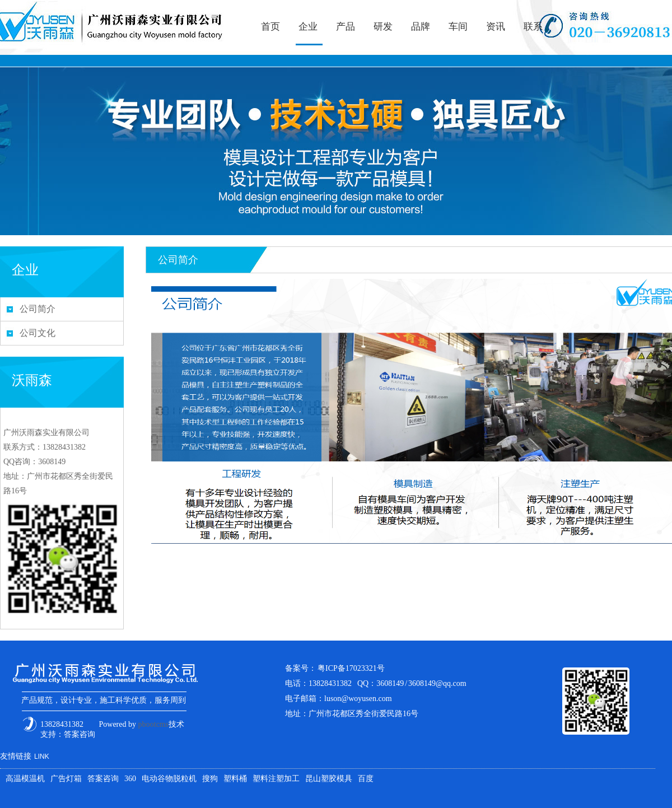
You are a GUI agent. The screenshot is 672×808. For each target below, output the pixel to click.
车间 (458, 27)
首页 (270, 27)
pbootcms (153, 724)
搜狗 (210, 779)
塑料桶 (235, 779)
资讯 (496, 27)
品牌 (421, 27)
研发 (383, 27)
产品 (346, 27)
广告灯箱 (66, 779)
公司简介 (38, 309)
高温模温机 (25, 779)
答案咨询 (80, 734)
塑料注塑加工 (276, 779)
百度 (366, 779)
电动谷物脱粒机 (169, 779)
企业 (308, 27)
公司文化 (38, 333)
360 (130, 779)
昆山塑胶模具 (329, 779)
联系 (533, 27)
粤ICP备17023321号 (351, 668)
